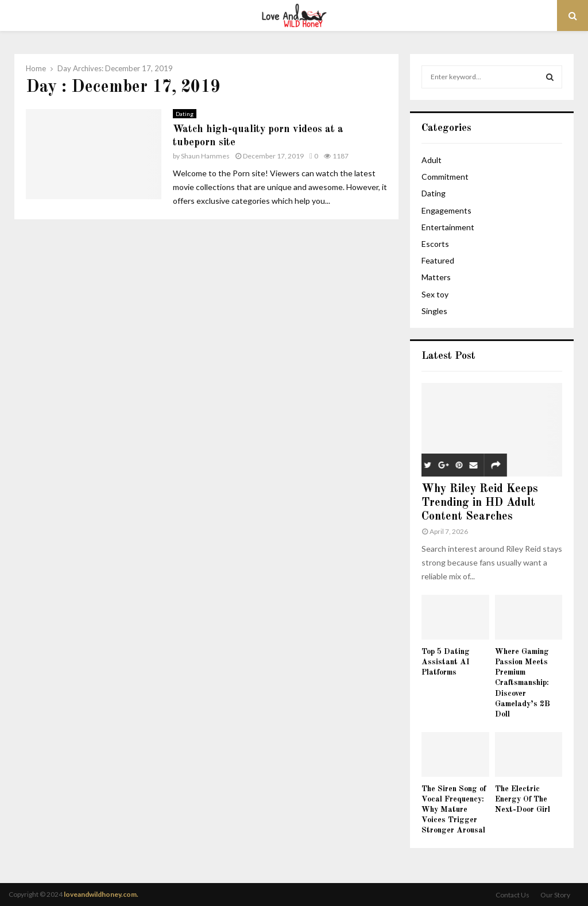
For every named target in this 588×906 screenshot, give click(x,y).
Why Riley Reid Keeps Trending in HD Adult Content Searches (480, 503)
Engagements (446, 210)
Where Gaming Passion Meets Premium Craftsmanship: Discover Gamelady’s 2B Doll (523, 683)
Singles (434, 311)
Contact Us (512, 895)
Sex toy (435, 294)
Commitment (445, 177)
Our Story (555, 895)
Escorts (435, 244)
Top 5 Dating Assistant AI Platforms (446, 662)
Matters (436, 277)
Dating (185, 114)
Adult (432, 160)
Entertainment (448, 227)
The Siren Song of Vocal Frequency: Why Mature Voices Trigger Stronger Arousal (454, 810)
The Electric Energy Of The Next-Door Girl (523, 799)
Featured (438, 260)
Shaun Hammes (205, 156)
